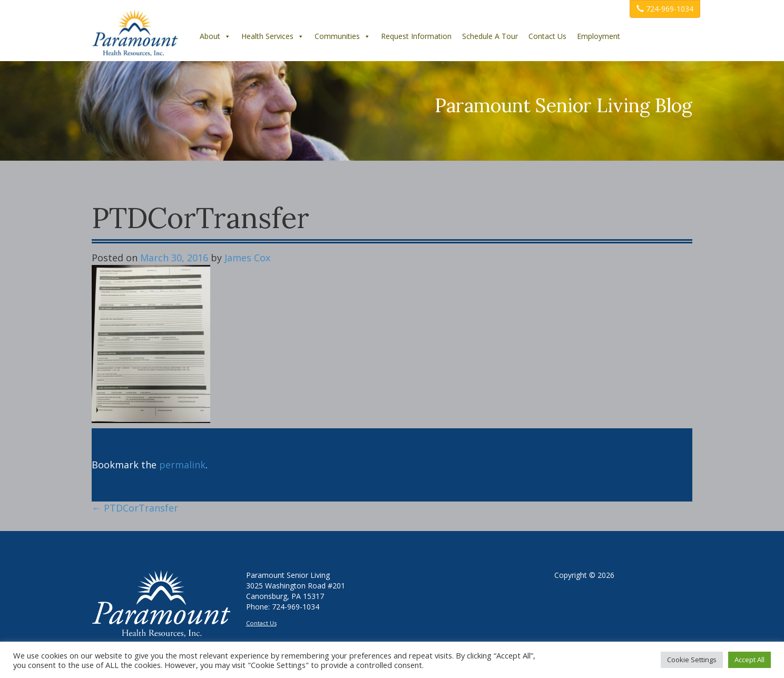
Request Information (416, 36)
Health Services (273, 36)
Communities (342, 36)
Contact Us (547, 36)
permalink (182, 465)
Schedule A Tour (490, 36)
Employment (599, 36)
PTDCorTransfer (135, 508)
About (215, 36)
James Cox (247, 258)
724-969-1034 (665, 9)
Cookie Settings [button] (692, 660)
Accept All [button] (749, 660)
